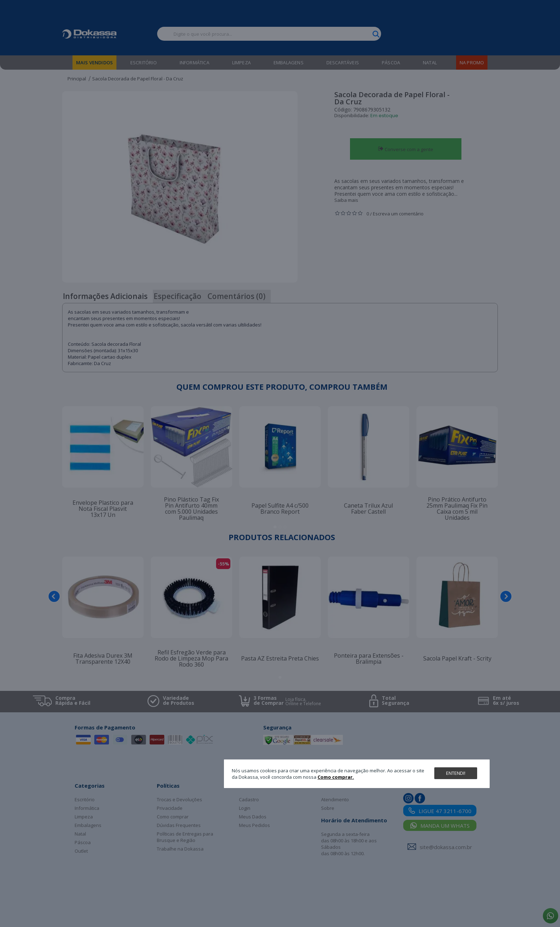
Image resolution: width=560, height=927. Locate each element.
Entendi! (456, 773)
